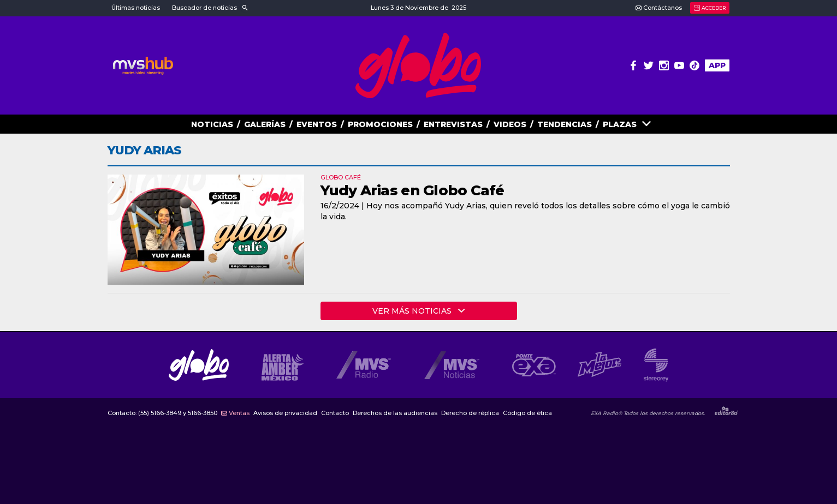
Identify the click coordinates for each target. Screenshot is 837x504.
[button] (210, 8)
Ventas (235, 413)
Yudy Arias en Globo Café (412, 190)
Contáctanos (659, 8)
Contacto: (162, 413)
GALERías (265, 124)
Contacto (335, 413)
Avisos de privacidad (285, 413)
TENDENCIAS (565, 124)
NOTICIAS (212, 124)
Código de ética (527, 413)
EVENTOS (317, 124)
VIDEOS (510, 124)
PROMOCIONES (380, 124)
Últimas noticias (136, 8)
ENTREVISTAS (453, 124)
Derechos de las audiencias (395, 413)
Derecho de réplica (470, 413)
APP (717, 65)
